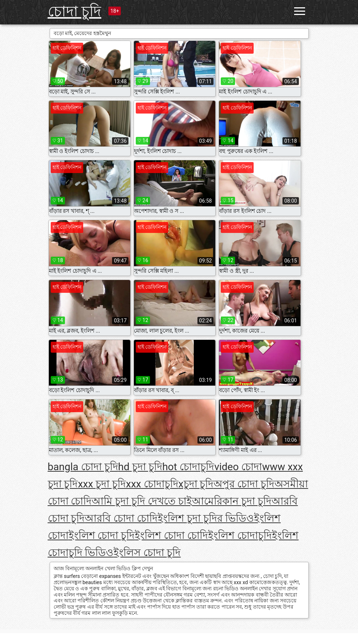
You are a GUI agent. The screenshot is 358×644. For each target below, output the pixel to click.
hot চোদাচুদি (188, 467)
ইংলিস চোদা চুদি (147, 553)
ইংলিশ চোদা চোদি (171, 535)
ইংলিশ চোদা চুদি (102, 535)
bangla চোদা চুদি (83, 467)
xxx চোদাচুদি (152, 484)
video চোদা (238, 467)
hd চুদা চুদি (140, 467)
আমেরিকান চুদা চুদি (232, 501)
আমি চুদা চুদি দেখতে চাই (142, 501)
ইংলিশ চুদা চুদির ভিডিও (206, 518)
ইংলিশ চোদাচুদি (240, 535)
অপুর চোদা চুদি (244, 484)
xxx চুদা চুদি (102, 484)
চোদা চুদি (75, 11)
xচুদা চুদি (196, 484)
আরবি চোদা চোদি (121, 518)
